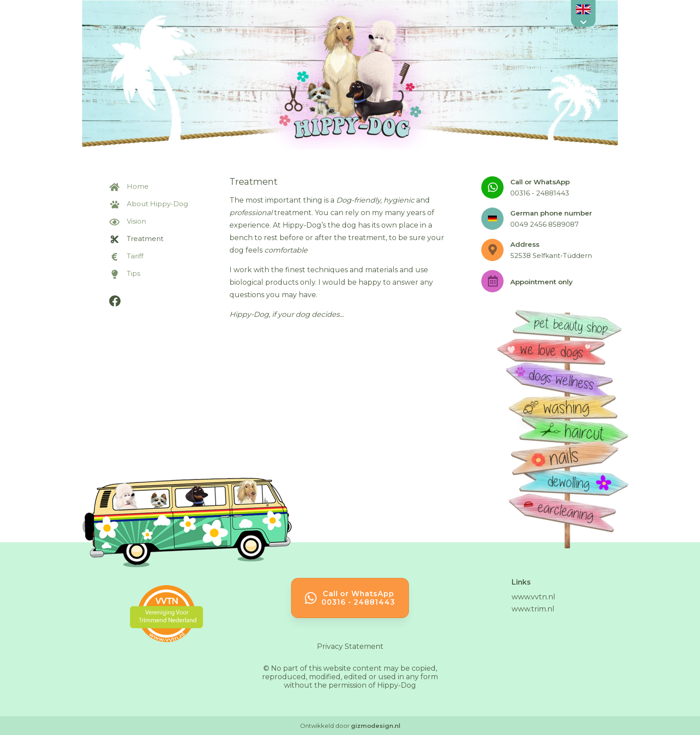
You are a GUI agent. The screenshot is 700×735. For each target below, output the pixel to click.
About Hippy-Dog (148, 204)
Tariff (126, 256)
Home (129, 186)
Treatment (136, 239)
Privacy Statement (350, 646)
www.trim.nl (533, 609)
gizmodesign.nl (376, 726)
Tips (125, 273)
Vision (127, 221)
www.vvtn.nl (533, 597)
